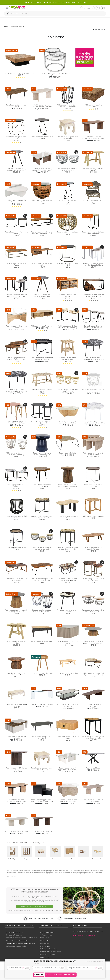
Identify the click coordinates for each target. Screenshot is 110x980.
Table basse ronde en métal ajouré (16, 517)
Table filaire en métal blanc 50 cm (93, 390)
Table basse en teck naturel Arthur (42, 390)
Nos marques (45, 946)
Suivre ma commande (14, 932)
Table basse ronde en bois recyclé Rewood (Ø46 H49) (68, 486)
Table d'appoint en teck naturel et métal (42, 486)
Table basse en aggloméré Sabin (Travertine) (93, 801)
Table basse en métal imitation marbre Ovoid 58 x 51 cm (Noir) (16, 391)
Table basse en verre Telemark (42, 705)
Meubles (14, 26)
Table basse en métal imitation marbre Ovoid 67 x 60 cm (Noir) (93, 359)
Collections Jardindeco (49, 949)
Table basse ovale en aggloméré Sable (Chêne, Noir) (16, 801)
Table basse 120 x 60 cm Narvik (16, 832)
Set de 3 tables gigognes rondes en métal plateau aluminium (93, 328)
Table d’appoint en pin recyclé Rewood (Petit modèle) (16, 611)
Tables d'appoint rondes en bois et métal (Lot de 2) (42, 611)
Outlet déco (45, 941)
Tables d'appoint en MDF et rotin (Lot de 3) (68, 390)
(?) (23, 968)
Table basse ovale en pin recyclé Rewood (93, 548)
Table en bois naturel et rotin (42, 673)
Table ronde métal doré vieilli (42, 137)
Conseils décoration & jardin (51, 952)
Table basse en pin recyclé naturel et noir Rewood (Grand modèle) (93, 643)
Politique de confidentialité (16, 946)
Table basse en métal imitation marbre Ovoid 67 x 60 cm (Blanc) (93, 423)
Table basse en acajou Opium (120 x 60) (16, 705)
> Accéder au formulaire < (84, 935)
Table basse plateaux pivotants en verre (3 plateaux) (55, 74)
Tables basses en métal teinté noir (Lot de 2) (42, 422)
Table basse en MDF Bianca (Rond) (16, 769)
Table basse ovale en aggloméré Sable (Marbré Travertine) (42, 107)
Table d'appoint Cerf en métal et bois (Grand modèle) (68, 548)
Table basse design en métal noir (16, 138)
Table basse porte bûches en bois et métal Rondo (93, 295)
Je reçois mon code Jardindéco (35, 906)
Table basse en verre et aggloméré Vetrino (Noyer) (42, 169)
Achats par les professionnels (17, 941)
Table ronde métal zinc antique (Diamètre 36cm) (42, 295)
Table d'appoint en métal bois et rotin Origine (93, 233)
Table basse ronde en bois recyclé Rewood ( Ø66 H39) (16, 674)
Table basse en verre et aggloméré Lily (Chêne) (68, 422)
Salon (21, 26)
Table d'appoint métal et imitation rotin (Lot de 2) (68, 327)
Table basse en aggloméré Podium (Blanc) (16, 201)
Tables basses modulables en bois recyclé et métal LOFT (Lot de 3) (42, 234)
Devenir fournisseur (48, 954)
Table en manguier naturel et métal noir (68, 517)
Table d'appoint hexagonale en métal (68, 264)
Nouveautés (45, 943)
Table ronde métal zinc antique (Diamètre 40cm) (16, 169)
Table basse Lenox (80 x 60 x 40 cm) (68, 642)
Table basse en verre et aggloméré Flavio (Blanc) (68, 769)
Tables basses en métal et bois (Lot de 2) (16, 233)
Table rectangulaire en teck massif (93, 169)
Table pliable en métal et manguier (93, 486)
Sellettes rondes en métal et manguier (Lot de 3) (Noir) (16, 295)
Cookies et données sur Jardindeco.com (55, 961)
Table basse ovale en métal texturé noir (42, 737)
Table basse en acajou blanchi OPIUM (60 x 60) (42, 769)
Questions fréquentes (14, 935)
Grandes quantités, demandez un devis (20, 943)
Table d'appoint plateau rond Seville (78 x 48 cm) (42, 359)
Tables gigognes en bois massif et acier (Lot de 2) (16, 359)
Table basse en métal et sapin (42, 641)
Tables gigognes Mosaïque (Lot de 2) (16, 486)
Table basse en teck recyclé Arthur (16, 642)
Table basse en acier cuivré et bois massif (16, 580)
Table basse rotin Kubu (68, 453)
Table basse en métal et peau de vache (68, 611)
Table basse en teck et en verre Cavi (42, 201)
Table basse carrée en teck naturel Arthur (68, 359)
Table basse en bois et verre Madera (16, 327)
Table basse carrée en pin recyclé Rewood (21, 73)
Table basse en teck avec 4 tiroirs (68, 295)
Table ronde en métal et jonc (16, 547)
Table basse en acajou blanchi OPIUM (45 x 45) (68, 138)
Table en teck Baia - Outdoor (93, 516)
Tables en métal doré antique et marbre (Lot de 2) (16, 454)
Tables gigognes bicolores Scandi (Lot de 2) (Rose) (16, 422)
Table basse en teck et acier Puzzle (16, 264)
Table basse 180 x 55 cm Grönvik (93, 705)
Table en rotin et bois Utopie (68, 232)
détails (38, 963)
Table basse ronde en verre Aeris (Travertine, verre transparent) (68, 801)
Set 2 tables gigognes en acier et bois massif (93, 580)
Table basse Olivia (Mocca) (42, 832)
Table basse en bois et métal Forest (16, 106)
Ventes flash (45, 938)
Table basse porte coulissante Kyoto (68, 737)
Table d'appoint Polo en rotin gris (93, 201)
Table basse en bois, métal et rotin (42, 264)
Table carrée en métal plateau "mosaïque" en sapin (93, 737)
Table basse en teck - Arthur (68, 673)
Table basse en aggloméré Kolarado (16, 737)
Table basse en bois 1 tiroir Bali (42, 326)
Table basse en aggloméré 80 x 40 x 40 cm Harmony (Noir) (42, 801)
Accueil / (7, 26)
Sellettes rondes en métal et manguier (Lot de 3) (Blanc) (93, 264)
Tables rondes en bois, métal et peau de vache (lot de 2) (93, 674)
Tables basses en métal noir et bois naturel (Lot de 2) (93, 611)
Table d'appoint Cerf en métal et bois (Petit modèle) (42, 517)
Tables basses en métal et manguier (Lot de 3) (42, 548)
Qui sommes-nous (47, 932)
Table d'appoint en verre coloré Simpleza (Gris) (42, 454)
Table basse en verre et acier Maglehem (68, 705)
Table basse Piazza (93, 768)
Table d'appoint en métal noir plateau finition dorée (68, 106)
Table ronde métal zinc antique (68, 201)
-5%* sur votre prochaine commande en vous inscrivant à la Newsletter (35, 891)
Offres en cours (46, 935)
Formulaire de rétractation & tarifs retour (21, 938)
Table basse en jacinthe (93, 105)
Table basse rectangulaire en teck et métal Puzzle (42, 580)
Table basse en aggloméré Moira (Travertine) (93, 454)
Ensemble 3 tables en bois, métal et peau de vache (68, 580)
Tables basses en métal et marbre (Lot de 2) (68, 169)
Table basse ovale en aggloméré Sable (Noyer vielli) (93, 138)
